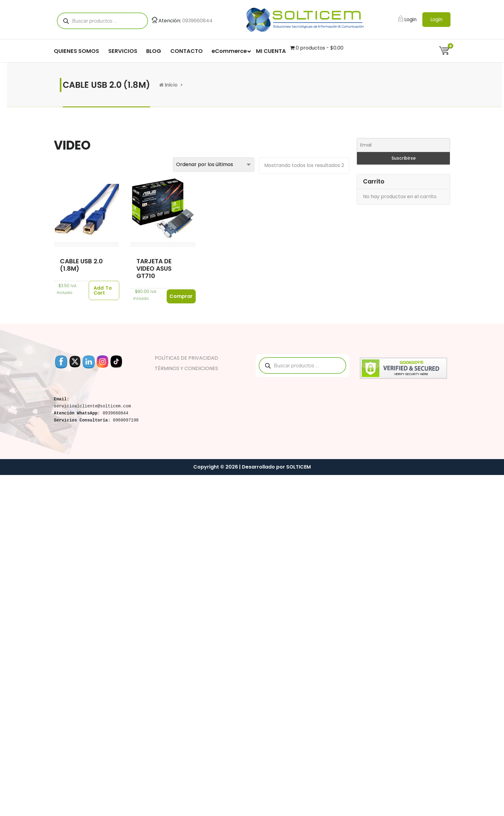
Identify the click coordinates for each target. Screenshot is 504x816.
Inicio (161, 85)
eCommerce (229, 51)
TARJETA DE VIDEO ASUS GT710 (154, 269)
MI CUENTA (271, 51)
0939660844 (197, 21)
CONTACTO (187, 51)
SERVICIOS (123, 51)
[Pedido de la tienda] (214, 165)
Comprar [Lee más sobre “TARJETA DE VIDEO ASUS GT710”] (181, 296)
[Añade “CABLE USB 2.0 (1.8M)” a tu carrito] (104, 291)
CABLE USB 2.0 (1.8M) (81, 265)
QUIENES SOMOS (76, 51)
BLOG (154, 51)
